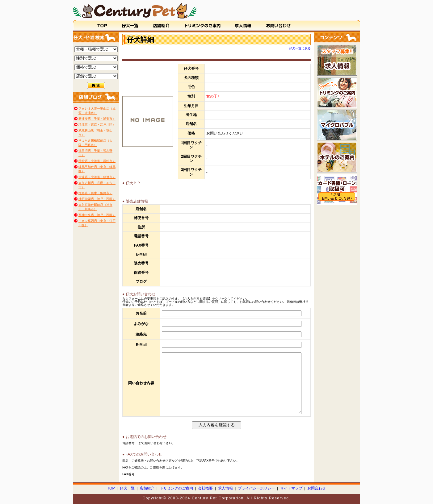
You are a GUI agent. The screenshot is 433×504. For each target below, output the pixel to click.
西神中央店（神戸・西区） (97, 215)
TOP (111, 488)
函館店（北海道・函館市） (97, 161)
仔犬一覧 (127, 488)
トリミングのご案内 (176, 488)
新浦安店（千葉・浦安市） (97, 119)
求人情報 (225, 488)
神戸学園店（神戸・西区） (97, 199)
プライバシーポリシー (256, 488)
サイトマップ (291, 488)
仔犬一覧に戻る (300, 48)
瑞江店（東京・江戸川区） (97, 125)
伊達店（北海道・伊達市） (97, 177)
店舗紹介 (147, 488)
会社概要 (205, 488)
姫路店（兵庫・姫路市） (95, 193)
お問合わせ (317, 488)
